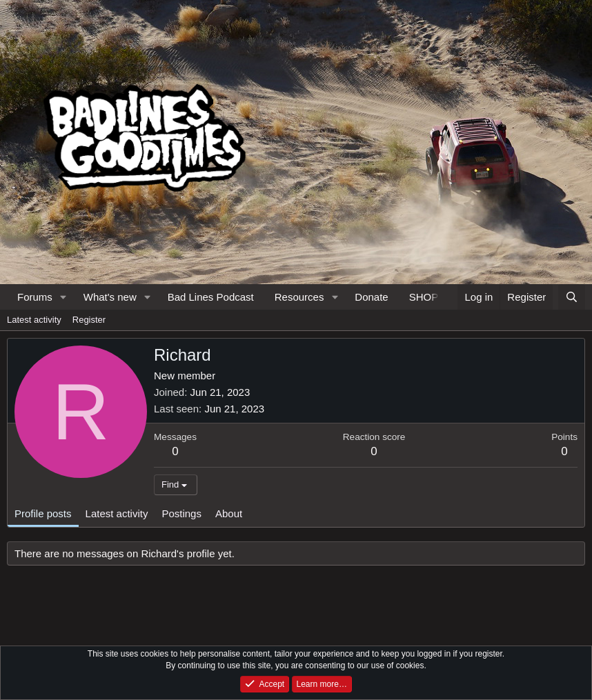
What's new (110, 297)
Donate (371, 297)
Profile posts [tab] (43, 513)
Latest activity (34, 320)
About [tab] (229, 513)
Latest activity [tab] (117, 513)
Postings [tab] (181, 513)
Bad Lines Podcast (211, 297)
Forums (35, 297)
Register (89, 320)
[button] (63, 297)
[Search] (572, 297)
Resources (299, 297)
